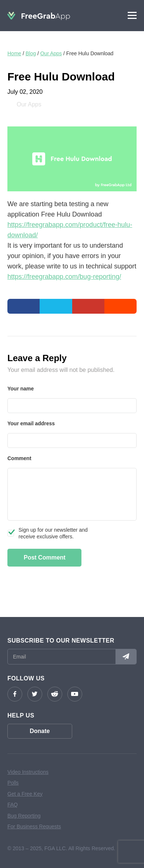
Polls (13, 783)
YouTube (75, 694)
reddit (55, 694)
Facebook (15, 694)
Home (14, 53)
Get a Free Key (25, 794)
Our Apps (51, 53)
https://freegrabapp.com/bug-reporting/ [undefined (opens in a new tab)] (64, 277)
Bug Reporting (24, 816)
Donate (40, 731)
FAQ (13, 805)
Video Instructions (28, 772)
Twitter (35, 694)
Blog (31, 53)
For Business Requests (34, 826)
